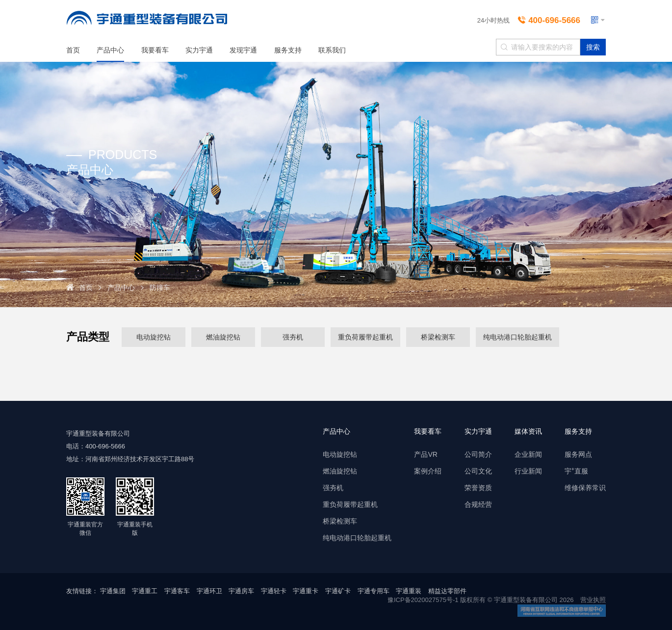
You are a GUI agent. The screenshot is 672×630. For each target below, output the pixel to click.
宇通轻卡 (274, 591)
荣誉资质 (478, 488)
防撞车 (160, 288)
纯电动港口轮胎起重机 (517, 336)
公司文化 (478, 471)
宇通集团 (113, 591)
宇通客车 (177, 591)
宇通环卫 (209, 591)
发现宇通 (243, 50)
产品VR (426, 454)
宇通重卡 (306, 591)
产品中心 (110, 50)
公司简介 (478, 454)
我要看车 (155, 50)
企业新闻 (528, 454)
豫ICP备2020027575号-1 (423, 600)
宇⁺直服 (576, 471)
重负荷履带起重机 (365, 336)
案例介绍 (428, 471)
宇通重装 (409, 591)
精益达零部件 (447, 591)
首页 (73, 50)
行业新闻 (528, 471)
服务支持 (288, 50)
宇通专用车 (374, 591)
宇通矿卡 (338, 591)
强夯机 (293, 336)
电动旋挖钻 (154, 336)
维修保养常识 (585, 488)
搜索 (593, 47)
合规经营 (478, 504)
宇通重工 (145, 591)
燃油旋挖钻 (223, 336)
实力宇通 (199, 50)
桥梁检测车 (438, 336)
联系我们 (332, 50)
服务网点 (578, 454)
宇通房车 (241, 591)
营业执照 (593, 600)
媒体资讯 (528, 431)
